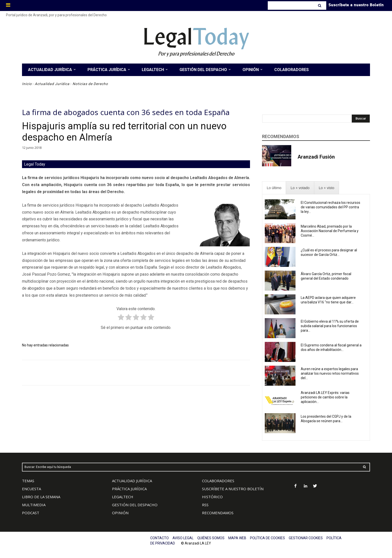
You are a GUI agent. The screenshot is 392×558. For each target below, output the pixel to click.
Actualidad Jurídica (52, 84)
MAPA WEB (237, 538)
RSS (205, 505)
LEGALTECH (123, 497)
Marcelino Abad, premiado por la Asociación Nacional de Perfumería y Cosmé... (330, 231)
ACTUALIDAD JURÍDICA (132, 481)
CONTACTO (159, 538)
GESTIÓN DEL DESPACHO (135, 505)
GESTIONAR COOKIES (306, 538)
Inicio (27, 84)
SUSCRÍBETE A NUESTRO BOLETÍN (233, 489)
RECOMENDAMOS (218, 513)
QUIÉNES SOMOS (211, 538)
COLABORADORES (218, 481)
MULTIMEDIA (34, 505)
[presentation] (274, 188)
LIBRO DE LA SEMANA (41, 497)
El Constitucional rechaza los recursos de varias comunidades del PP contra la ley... (330, 207)
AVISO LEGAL (183, 538)
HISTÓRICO (212, 497)
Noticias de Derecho (90, 84)
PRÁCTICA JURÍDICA (129, 489)
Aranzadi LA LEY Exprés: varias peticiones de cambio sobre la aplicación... (325, 397)
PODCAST (31, 513)
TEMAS (28, 481)
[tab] (274, 188)
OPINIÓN (120, 513)
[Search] (320, 6)
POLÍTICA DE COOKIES (267, 538)
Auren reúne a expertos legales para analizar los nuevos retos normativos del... (330, 373)
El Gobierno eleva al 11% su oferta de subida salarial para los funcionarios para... (330, 326)
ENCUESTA (31, 489)
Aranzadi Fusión (316, 157)
